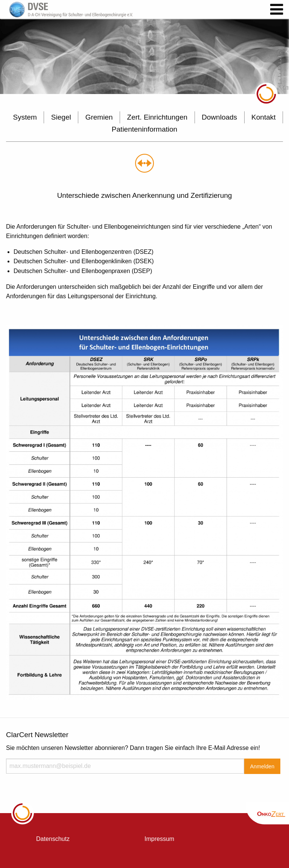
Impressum (159, 839)
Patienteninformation (144, 129)
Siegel (61, 117)
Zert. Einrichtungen (157, 117)
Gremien (99, 117)
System (25, 117)
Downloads (219, 117)
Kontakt (263, 117)
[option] (144, 56)
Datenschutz (53, 839)
